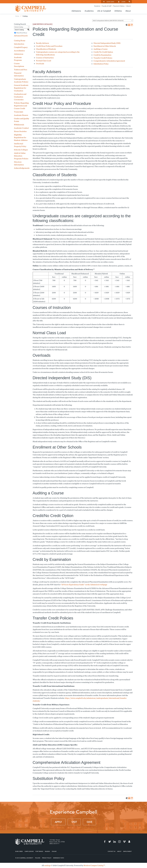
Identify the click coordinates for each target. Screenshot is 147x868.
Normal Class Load (43, 61)
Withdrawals (19, 125)
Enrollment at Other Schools (105, 46)
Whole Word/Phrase (22, 33)
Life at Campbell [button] (104, 11)
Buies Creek (19, 851)
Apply (58, 822)
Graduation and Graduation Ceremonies (20, 97)
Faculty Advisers (42, 43)
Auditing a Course (101, 49)
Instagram (119, 842)
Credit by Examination (102, 55)
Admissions (19, 54)
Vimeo (124, 842)
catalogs (47, 865)
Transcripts (19, 112)
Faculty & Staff (107, 6)
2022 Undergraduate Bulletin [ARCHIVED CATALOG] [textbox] (108, 21)
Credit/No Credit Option (103, 52)
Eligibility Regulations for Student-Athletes (21, 137)
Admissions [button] (76, 11)
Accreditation (19, 51)
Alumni (129, 6)
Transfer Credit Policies (103, 58)
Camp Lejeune (29, 851)
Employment (127, 851)
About (119, 851)
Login (123, 2)
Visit (74, 822)
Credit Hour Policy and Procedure (49, 46)
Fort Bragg (39, 851)
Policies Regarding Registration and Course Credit (21, 106)
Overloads (40, 64)
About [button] (128, 11)
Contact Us (112, 851)
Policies (38, 858)
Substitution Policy (101, 64)
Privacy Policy (47, 858)
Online (54, 851)
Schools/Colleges (21, 150)
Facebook (105, 842)
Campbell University (31, 9)
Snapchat (129, 842)
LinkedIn (115, 842)
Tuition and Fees (21, 70)
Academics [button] (89, 11)
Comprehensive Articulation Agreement (109, 61)
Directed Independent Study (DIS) (107, 43)
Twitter (110, 842)
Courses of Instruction (45, 58)
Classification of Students (46, 49)
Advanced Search (21, 36)
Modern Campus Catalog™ (94, 865)
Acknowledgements (22, 168)
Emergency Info (59, 858)
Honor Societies (20, 131)
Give (89, 822)
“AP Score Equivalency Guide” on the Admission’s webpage (84, 585)
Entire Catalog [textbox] (19, 27)
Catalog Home (20, 41)
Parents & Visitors (119, 6)
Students (97, 6)
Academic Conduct (21, 128)
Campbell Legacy (21, 47)
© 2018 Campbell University (24, 858)
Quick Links (110, 2)
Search (129, 2)
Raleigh (47, 851)
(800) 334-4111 (54, 844)
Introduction (19, 44)
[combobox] (113, 20)
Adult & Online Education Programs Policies (21, 156)
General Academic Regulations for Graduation (21, 88)
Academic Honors (21, 115)
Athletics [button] (118, 11)
